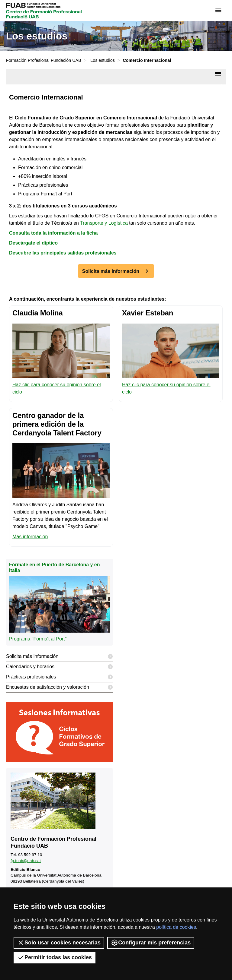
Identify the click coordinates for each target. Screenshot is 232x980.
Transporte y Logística (104, 223)
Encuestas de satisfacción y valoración (60, 687)
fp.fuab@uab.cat (26, 861)
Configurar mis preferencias (151, 943)
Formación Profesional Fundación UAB (44, 60)
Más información (30, 537)
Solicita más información (111, 271)
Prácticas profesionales (60, 677)
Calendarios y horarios (60, 667)
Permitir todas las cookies (55, 957)
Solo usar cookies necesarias (59, 943)
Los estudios (103, 60)
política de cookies (176, 927)
